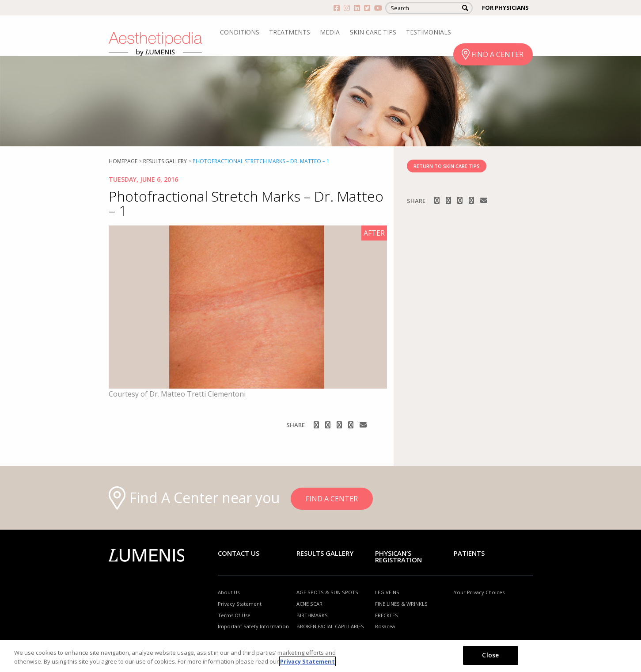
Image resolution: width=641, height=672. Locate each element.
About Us (229, 592)
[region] (320, 656)
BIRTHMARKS (312, 615)
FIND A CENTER (497, 54)
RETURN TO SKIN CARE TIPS (447, 166)
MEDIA (330, 32)
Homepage (123, 161)
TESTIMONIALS (429, 32)
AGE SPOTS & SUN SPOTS (327, 592)
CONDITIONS (240, 32)
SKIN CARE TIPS (373, 32)
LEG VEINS (387, 592)
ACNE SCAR (309, 604)
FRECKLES (387, 615)
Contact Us (239, 553)
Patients (469, 553)
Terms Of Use (234, 615)
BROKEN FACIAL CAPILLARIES (330, 626)
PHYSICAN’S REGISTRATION (398, 556)
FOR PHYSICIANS (505, 8)
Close (490, 655)
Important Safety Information (253, 626)
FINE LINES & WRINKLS (401, 604)
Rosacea (385, 626)
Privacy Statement (240, 604)
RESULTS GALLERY (165, 161)
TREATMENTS (290, 32)
